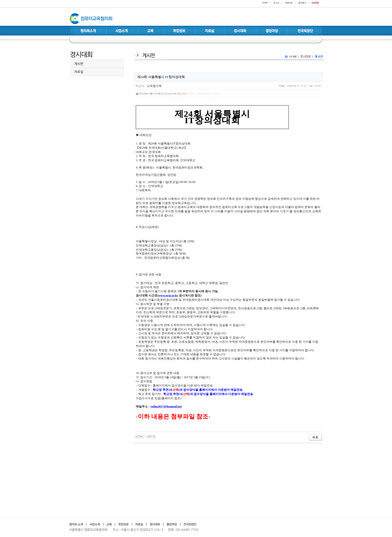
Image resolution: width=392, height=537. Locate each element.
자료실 (79, 72)
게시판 (79, 64)
